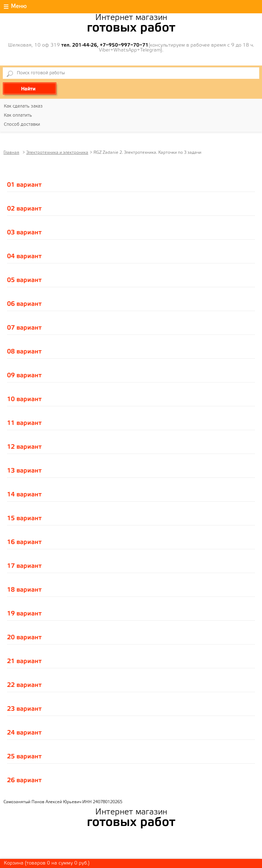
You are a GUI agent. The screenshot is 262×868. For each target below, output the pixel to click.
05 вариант (24, 280)
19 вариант (24, 614)
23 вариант (24, 709)
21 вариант (24, 661)
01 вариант (24, 185)
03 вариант (24, 233)
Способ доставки (22, 125)
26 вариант (24, 780)
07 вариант (24, 328)
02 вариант (24, 209)
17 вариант (24, 566)
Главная (11, 153)
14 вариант (24, 495)
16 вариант (24, 542)
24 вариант (24, 733)
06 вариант (24, 304)
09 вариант (24, 376)
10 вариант (24, 399)
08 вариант (24, 352)
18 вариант (24, 590)
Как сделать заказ (23, 106)
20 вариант (24, 638)
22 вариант (24, 685)
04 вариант (24, 256)
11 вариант (24, 423)
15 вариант (24, 518)
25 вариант (24, 757)
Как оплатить (18, 115)
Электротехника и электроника (57, 153)
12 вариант (24, 447)
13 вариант (24, 471)
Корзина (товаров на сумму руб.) (47, 863)
